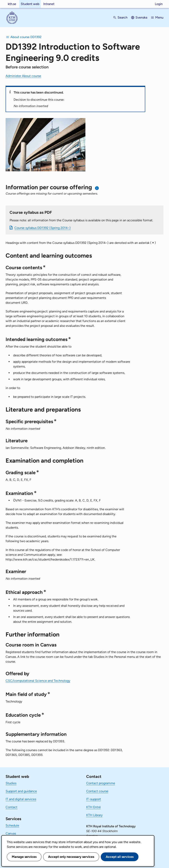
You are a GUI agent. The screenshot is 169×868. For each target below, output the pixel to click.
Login (159, 4)
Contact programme (101, 783)
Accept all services (120, 857)
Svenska (141, 17)
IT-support (94, 799)
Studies (11, 783)
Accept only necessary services (71, 857)
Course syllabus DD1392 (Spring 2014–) (42, 228)
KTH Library (94, 815)
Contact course (97, 791)
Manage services (24, 857)
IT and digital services (21, 799)
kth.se (12, 4)
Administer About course (23, 76)
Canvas (11, 833)
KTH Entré (93, 807)
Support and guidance (21, 791)
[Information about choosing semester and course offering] (97, 188)
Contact (11, 807)
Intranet (49, 4)
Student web (30, 4)
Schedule (12, 825)
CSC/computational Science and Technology (38, 681)
